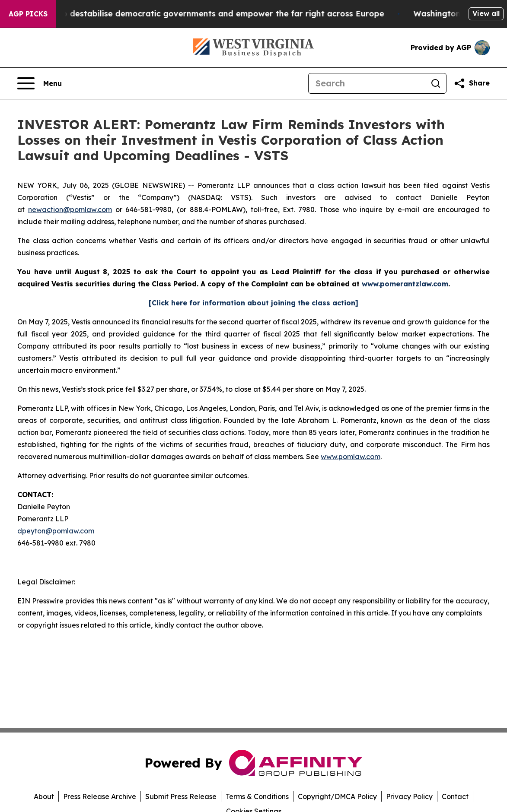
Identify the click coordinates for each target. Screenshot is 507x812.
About (44, 796)
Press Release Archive (100, 796)
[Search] (367, 83)
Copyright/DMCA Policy (337, 796)
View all (486, 13)
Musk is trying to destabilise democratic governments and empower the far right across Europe (203, 14)
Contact (455, 796)
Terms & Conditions (257, 796)
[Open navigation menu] (40, 83)
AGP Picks (28, 14)
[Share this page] (472, 83)
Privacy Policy (409, 796)
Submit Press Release (181, 796)
